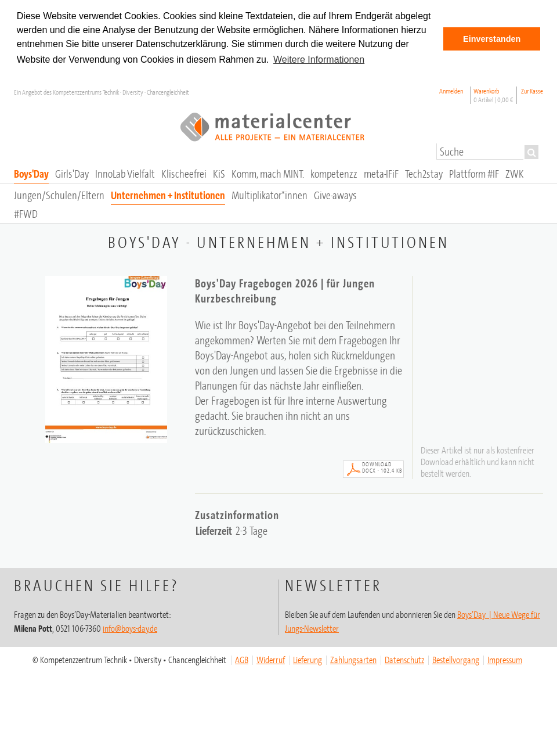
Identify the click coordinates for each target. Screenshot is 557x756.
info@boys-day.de (130, 628)
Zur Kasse (532, 91)
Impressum (505, 660)
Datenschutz (404, 660)
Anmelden (451, 91)
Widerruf (271, 660)
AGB (242, 660)
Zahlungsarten (353, 660)
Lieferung (308, 660)
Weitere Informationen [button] (319, 60)
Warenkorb (493, 95)
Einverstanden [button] (492, 39)
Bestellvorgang (456, 660)
